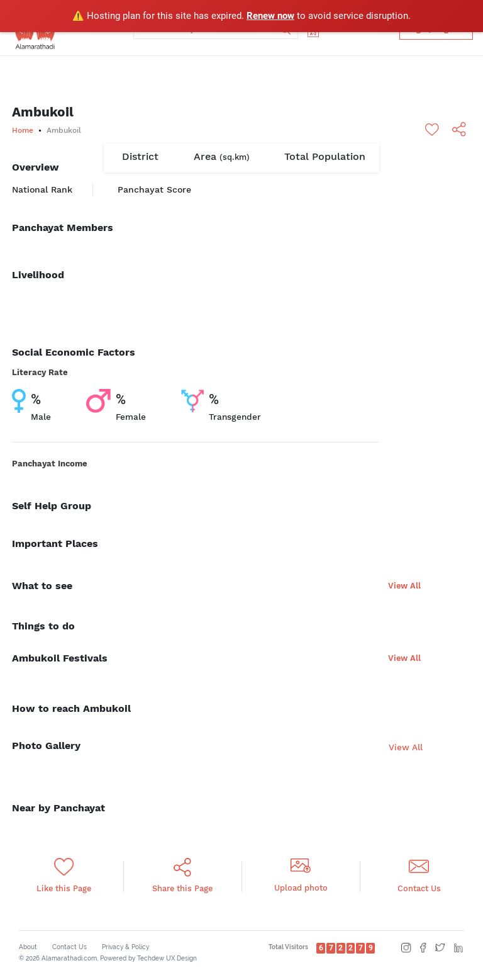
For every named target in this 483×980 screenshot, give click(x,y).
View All (404, 586)
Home (23, 130)
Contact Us (69, 947)
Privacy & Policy (125, 947)
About (28, 947)
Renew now (270, 16)
